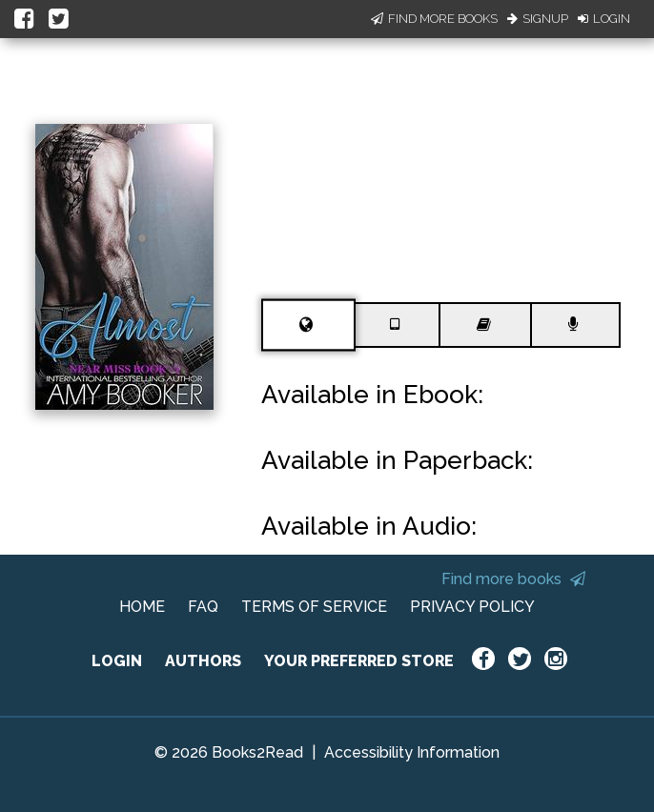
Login (604, 19)
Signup (538, 19)
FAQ (203, 607)
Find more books (513, 579)
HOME (142, 607)
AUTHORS (203, 661)
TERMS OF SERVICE (314, 607)
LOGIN (117, 661)
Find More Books (434, 19)
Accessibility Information (412, 752)
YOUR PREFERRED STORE (359, 661)
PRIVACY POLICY (472, 607)
